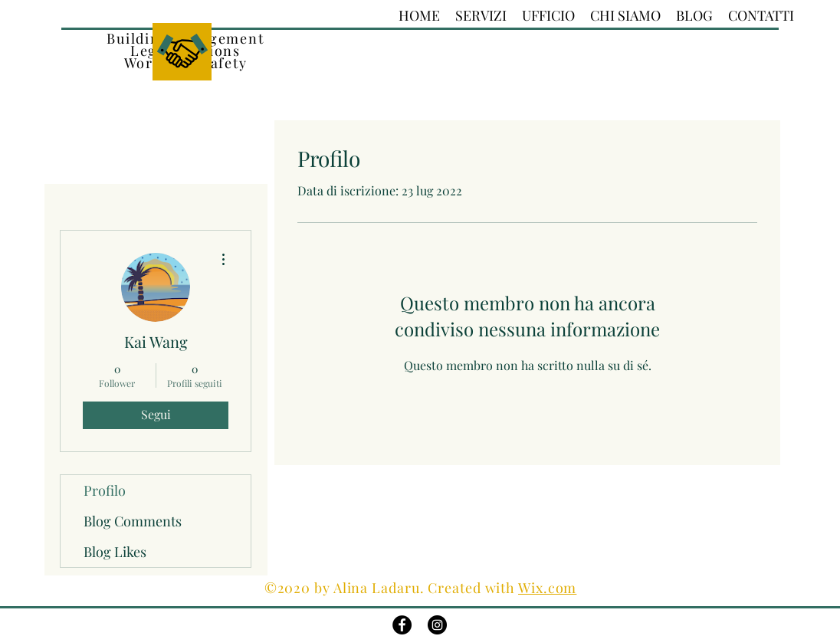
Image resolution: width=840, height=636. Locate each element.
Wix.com (547, 588)
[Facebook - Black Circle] (402, 625)
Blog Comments (133, 521)
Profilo (105, 490)
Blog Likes (115, 552)
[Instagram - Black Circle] (437, 625)
